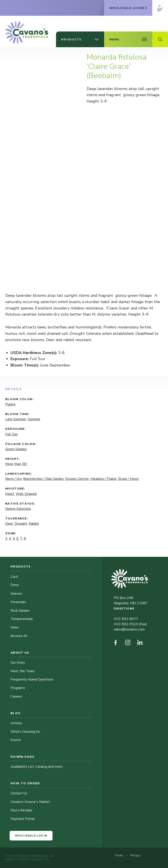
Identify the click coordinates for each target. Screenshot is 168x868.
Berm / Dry (13, 479)
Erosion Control (77, 479)
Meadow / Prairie (103, 479)
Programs (18, 688)
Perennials (18, 602)
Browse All (19, 636)
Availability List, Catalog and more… (38, 767)
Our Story (18, 663)
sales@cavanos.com (129, 629)
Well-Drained (26, 494)
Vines (15, 627)
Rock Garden (20, 611)
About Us (20, 653)
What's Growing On (25, 732)
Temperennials (22, 619)
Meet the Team (23, 671)
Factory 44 (40, 859)
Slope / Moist (128, 479)
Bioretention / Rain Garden (43, 479)
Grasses (16, 594)
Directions (124, 608)
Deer (9, 524)
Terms (119, 855)
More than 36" (16, 464)
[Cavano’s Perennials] (27, 32)
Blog (16, 713)
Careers (16, 696)
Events (16, 740)
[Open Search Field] (160, 39)
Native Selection (18, 509)
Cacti (14, 577)
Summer (34, 419)
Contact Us (19, 793)
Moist (10, 494)
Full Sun (11, 434)
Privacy (135, 855)
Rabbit (34, 524)
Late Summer (16, 419)
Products (21, 566)
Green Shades (16, 449)
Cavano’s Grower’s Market (30, 802)
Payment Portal (23, 819)
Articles (16, 723)
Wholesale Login (31, 836)
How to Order (25, 783)
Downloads (23, 757)
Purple (10, 404)
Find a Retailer (21, 810)
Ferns (15, 585)
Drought (21, 524)
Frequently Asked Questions (32, 679)
